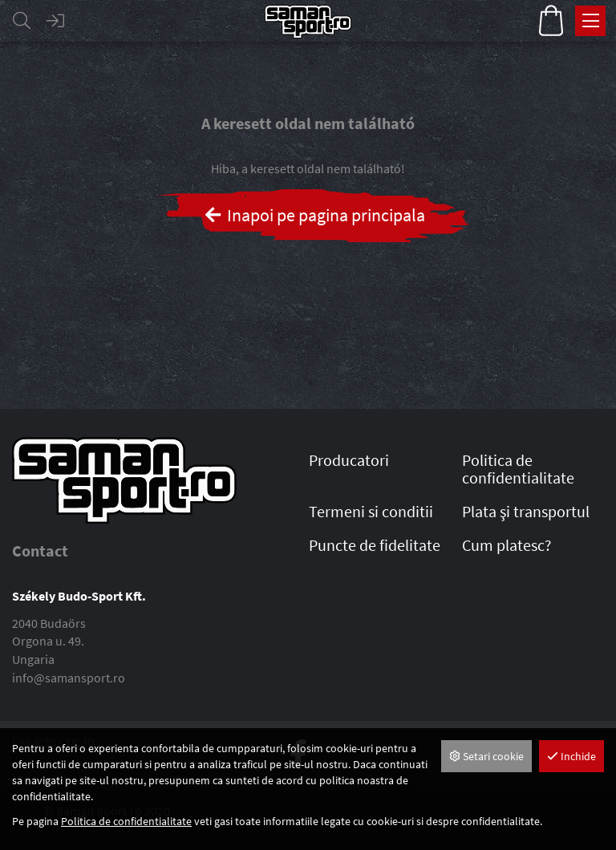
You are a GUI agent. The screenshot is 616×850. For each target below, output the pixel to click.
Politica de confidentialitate (126, 821)
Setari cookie (486, 756)
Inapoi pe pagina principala (314, 215)
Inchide (571, 756)
